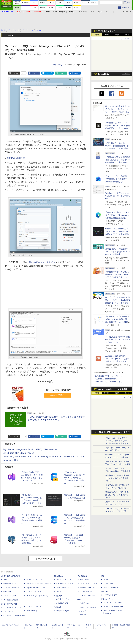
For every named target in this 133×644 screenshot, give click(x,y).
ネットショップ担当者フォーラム (39, 583)
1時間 (97, 35)
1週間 (117, 35)
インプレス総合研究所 (12, 588)
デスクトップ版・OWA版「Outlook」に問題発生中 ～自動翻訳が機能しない (117, 179)
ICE (102, 576)
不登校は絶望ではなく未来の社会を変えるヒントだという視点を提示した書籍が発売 (118, 160)
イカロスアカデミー (87, 596)
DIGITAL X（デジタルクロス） (38, 596)
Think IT (6, 579)
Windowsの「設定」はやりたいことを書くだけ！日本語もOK (118, 196)
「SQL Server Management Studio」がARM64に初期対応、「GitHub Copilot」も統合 (74, 478)
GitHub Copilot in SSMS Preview (18, 453)
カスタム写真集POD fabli (114, 607)
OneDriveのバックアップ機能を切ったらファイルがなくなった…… (118, 495)
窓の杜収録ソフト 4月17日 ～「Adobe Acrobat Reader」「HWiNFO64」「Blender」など (108, 379)
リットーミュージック (64, 579)
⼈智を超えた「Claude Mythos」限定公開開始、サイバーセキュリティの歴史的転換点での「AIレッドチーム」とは (118, 148)
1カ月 (127, 35)
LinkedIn (77, 73)
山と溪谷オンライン (64, 599)
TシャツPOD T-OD (64, 588)
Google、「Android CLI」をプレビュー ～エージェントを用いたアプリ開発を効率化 (118, 231)
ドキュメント (82, 12)
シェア (36, 73)
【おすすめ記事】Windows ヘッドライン (114, 432)
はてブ (49, 73)
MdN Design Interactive (89, 607)
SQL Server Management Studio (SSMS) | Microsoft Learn (31, 449)
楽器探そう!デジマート (65, 583)
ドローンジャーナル (11, 596)
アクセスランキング (107, 31)
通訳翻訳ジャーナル (87, 588)
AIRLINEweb (85, 579)
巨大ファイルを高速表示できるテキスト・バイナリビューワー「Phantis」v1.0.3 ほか (118, 109)
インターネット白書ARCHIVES (15, 615)
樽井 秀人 (57, 65)
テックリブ (81, 611)
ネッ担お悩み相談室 (11, 600)
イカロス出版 (82, 576)
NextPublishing (32, 611)
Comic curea (108, 583)
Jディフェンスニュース (89, 583)
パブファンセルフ (110, 595)
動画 (100, 12)
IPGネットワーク (107, 599)
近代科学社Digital (63, 611)
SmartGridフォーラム (34, 579)
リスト (24, 73)
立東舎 (59, 592)
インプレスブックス (34, 607)
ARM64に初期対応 (16, 158)
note (63, 73)
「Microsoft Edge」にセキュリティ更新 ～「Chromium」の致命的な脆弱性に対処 (118, 215)
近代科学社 (58, 607)
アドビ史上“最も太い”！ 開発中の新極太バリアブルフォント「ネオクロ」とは (118, 339)
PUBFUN (104, 592)
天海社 (106, 579)
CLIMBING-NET (62, 603)
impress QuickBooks (111, 588)
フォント (109, 12)
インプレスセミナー (34, 592)
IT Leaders (7, 592)
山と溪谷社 (58, 596)
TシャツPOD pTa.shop (113, 603)
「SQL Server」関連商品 (57, 390)
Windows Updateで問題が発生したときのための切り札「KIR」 (117, 478)
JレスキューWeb (86, 592)
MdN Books (84, 603)
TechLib (83, 615)
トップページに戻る (45, 559)
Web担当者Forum (10, 583)
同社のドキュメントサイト (42, 262)
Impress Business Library (36, 588)
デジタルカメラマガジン (12, 607)
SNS (93, 12)
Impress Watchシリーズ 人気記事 (113, 389)
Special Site (103, 74)
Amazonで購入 (57, 395)
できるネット (8, 611)
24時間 (107, 35)
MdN (79, 600)
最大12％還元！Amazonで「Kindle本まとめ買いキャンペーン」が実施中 (117, 252)
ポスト (16, 73)
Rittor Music (58, 576)
